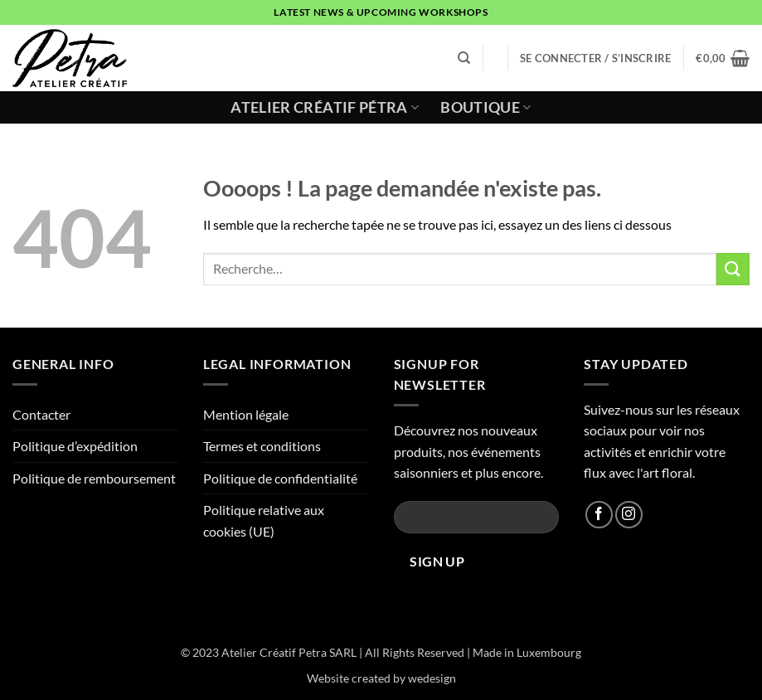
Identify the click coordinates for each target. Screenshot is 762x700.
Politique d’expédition (75, 446)
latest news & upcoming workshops (381, 12)
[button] (595, 58)
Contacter (41, 414)
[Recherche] (464, 58)
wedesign (432, 678)
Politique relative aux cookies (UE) (264, 520)
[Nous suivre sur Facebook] (599, 515)
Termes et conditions (262, 446)
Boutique (485, 107)
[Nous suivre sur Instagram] (629, 515)
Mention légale (246, 414)
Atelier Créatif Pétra (325, 107)
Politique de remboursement (94, 478)
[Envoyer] (733, 269)
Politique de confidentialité (280, 478)
